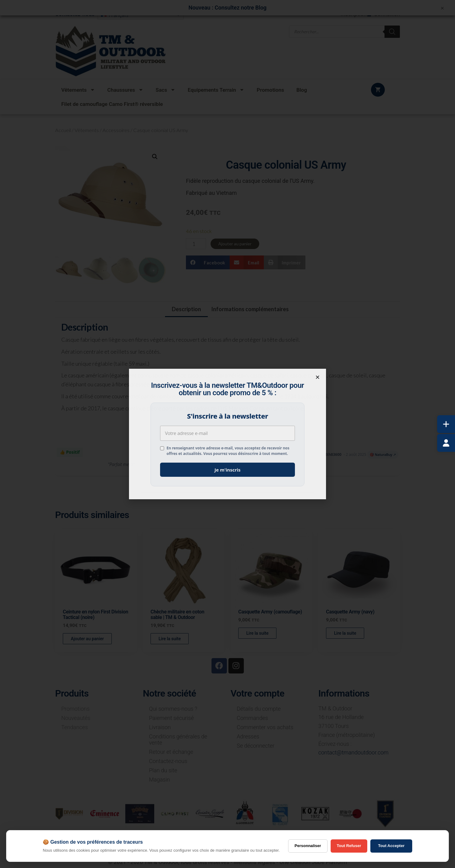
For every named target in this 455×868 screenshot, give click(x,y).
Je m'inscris (228, 470)
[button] (318, 377)
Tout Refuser (349, 846)
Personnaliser (308, 846)
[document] (227, 434)
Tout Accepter (391, 846)
